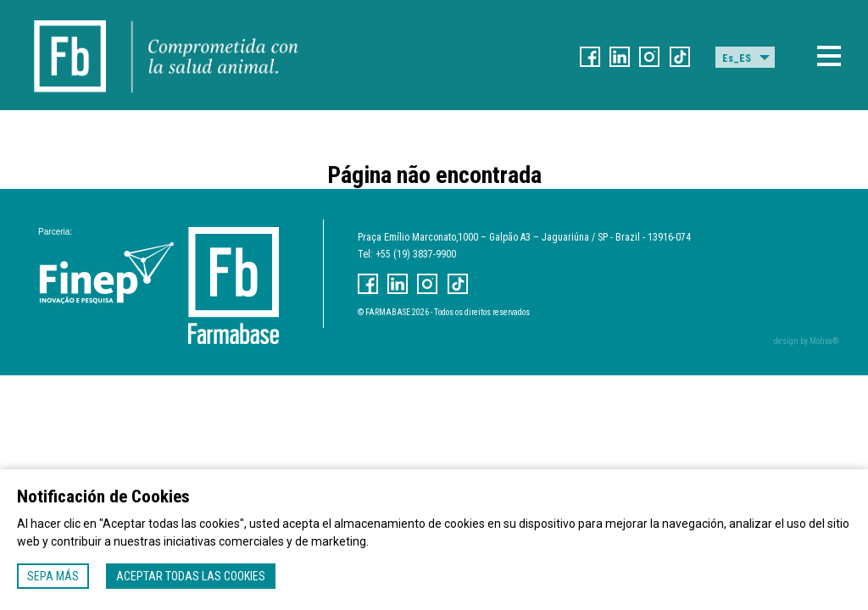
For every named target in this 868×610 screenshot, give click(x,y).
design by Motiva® (806, 341)
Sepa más (53, 576)
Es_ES (737, 58)
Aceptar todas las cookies (191, 576)
